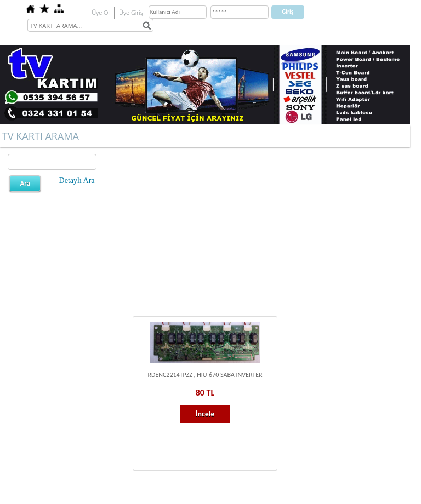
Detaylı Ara (77, 181)
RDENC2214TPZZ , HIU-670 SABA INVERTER (205, 375)
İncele (205, 414)
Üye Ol (101, 12)
